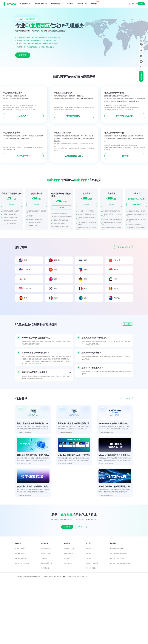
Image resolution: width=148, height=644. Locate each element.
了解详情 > (125, 156)
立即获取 (23, 55)
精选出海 (66, 559)
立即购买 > (23, 116)
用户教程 (70, 4)
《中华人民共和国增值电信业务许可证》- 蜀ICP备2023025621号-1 (38, 578)
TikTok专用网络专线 (21, 559)
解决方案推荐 (68, 564)
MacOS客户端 (45, 569)
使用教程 (35, 363)
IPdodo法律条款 (91, 569)
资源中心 (80, 4)
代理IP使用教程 (68, 555)
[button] (44, 338)
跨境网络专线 (39, 4)
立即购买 (11, 205)
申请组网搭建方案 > (74, 156)
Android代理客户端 (46, 564)
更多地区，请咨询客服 (123, 247)
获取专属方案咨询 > (125, 116)
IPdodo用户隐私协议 (92, 564)
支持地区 (89, 555)
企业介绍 (89, 550)
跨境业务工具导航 (69, 550)
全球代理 (20, 19)
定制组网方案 (137, 205)
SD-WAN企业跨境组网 (22, 564)
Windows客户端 (46, 555)
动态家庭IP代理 (20, 555)
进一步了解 (127, 324)
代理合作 (94, 3)
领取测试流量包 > (74, 116)
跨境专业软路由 (45, 550)
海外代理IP (24, 4)
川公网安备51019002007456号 (75, 578)
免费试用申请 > (23, 156)
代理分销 (89, 559)
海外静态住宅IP (20, 550)
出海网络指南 (55, 4)
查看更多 (127, 398)
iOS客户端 (44, 559)
